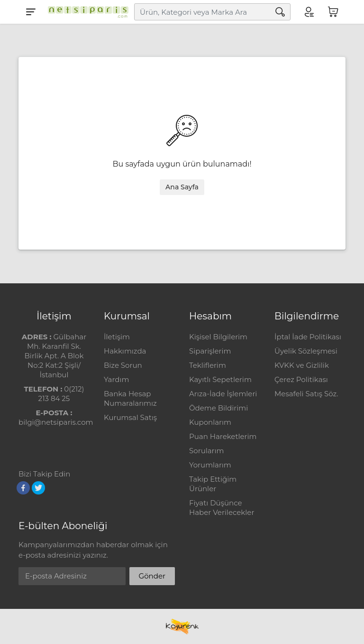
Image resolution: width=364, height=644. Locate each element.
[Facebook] (23, 488)
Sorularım (206, 451)
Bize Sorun (123, 365)
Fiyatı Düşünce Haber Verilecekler (222, 508)
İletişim (117, 337)
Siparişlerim (210, 351)
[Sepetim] (333, 12)
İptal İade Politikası (308, 337)
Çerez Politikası (301, 379)
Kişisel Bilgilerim (218, 337)
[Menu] (31, 12)
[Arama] (280, 12)
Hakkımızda (125, 351)
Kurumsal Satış (130, 417)
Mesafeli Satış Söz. (306, 394)
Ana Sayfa (182, 187)
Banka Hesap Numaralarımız (130, 398)
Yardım (116, 379)
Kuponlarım (210, 422)
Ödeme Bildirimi (218, 408)
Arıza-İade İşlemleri (223, 394)
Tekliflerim (208, 365)
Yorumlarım (210, 465)
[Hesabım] (309, 12)
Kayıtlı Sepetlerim (220, 379)
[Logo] (86, 12)
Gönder (152, 576)
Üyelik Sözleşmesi (306, 351)
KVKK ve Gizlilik (302, 365)
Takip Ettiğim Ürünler (213, 484)
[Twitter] (38, 488)
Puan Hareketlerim (223, 436)
